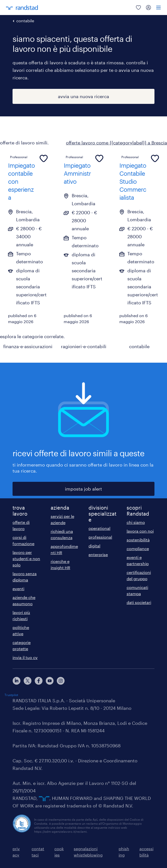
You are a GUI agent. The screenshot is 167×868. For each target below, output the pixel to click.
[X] (28, 681)
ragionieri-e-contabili (84, 346)
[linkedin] (17, 681)
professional (100, 537)
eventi (18, 589)
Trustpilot (11, 695)
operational (99, 528)
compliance (138, 549)
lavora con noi (140, 531)
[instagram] (61, 681)
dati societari (139, 602)
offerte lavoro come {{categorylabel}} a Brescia (116, 143)
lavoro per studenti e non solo (26, 559)
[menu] (158, 8)
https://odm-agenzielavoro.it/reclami (60, 831)
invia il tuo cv (25, 657)
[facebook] (39, 681)
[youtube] (50, 681)
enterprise (98, 555)
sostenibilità (138, 540)
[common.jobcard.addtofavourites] (44, 158)
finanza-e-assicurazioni (28, 346)
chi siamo (136, 522)
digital (94, 546)
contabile (25, 21)
